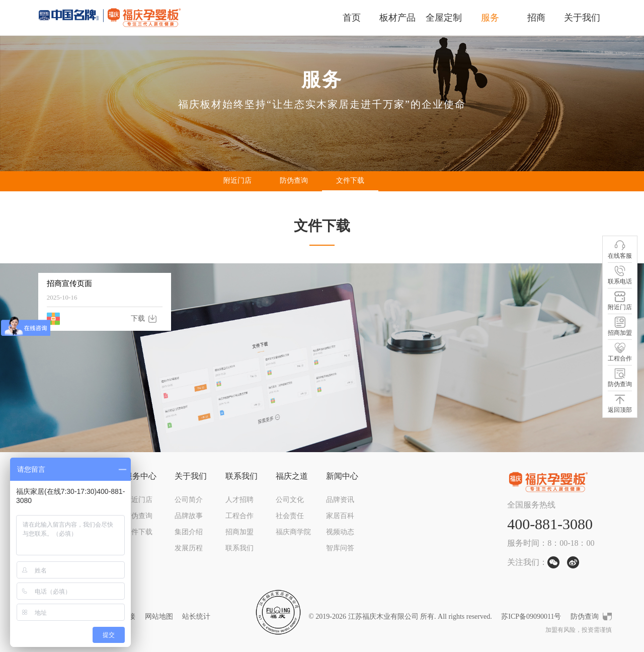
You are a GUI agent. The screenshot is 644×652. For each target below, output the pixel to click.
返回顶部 (620, 404)
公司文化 (290, 500)
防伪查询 (294, 180)
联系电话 (620, 275)
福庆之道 (292, 476)
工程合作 (239, 516)
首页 (352, 18)
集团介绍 (189, 532)
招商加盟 (239, 532)
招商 (536, 18)
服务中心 (140, 476)
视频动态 (340, 532)
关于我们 (582, 18)
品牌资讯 (340, 500)
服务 (490, 18)
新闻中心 (342, 476)
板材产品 (397, 18)
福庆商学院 (293, 532)
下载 (138, 318)
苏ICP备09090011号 (531, 617)
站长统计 (196, 617)
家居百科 (340, 516)
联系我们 (242, 476)
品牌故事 (189, 516)
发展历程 (189, 548)
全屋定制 (444, 18)
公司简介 (189, 500)
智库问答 (340, 548)
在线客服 (620, 249)
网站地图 (159, 617)
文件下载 (350, 180)
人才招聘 (239, 500)
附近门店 (237, 180)
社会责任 (290, 516)
